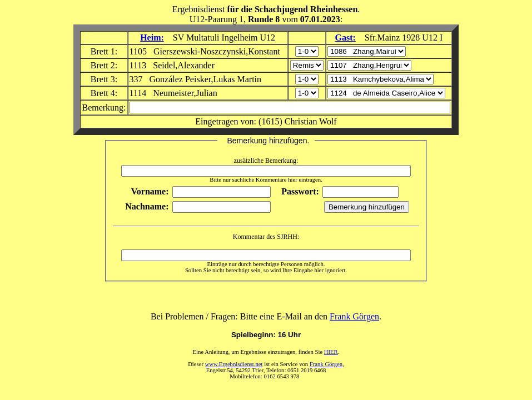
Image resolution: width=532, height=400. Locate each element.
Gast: (345, 37)
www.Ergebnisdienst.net (234, 364)
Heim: (152, 37)
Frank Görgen (354, 316)
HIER (331, 352)
